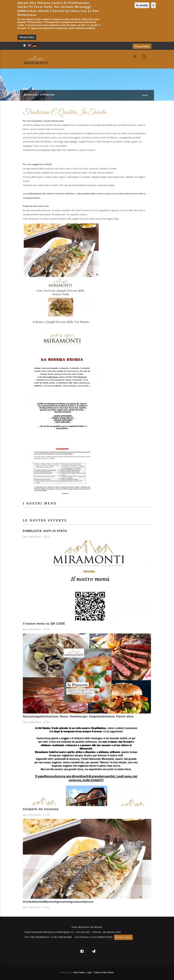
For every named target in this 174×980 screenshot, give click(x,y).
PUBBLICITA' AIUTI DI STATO (45, 531)
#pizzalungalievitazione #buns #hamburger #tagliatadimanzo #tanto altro (78, 716)
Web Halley (79, 973)
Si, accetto (142, 5)
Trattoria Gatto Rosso (104, 973)
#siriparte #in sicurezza (41, 809)
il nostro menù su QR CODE (44, 624)
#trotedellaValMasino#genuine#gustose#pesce (58, 902)
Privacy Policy (27, 37)
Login (89, 973)
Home (145, 95)
